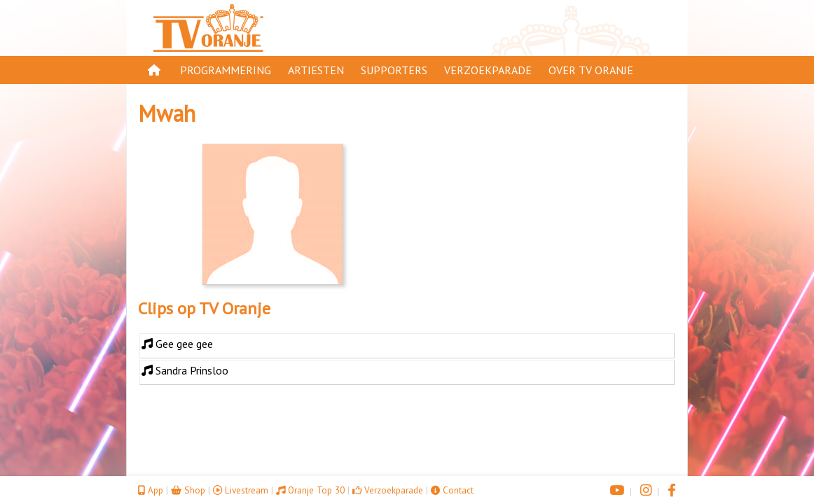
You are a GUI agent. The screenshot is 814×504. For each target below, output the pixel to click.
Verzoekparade (488, 70)
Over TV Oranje (591, 70)
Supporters (394, 70)
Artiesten (316, 70)
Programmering (226, 70)
